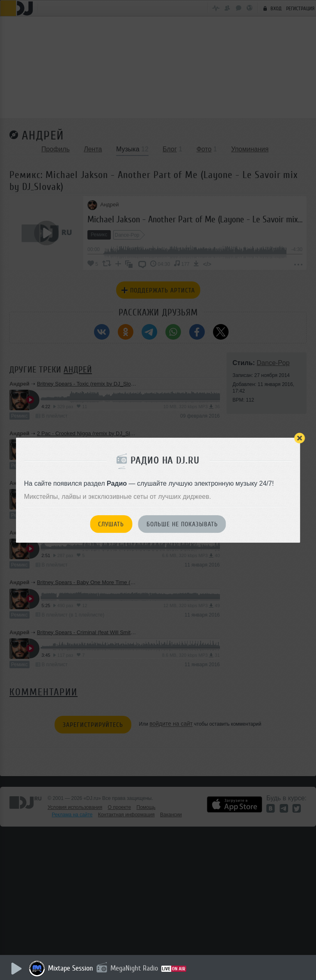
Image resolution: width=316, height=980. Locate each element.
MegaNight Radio (136, 968)
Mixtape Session (73, 968)
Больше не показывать (182, 524)
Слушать (111, 524)
